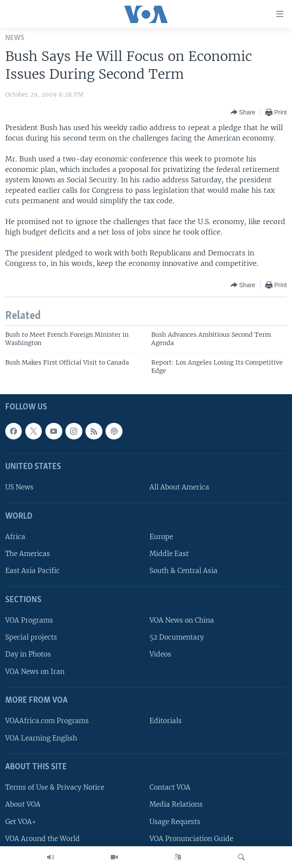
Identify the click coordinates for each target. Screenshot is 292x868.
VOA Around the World (42, 839)
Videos (160, 655)
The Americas (28, 554)
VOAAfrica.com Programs (47, 721)
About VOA (23, 805)
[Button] (243, 112)
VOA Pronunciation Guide (191, 839)
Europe (161, 537)
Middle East (169, 554)
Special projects (31, 638)
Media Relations (176, 805)
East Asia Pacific (32, 571)
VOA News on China (182, 621)
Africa (15, 537)
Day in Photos (28, 655)
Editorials (166, 721)
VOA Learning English (41, 738)
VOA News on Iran (35, 672)
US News (19, 488)
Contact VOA (170, 788)
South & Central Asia (183, 571)
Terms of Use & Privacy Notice (55, 788)
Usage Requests (175, 822)
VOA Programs (29, 621)
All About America (179, 488)
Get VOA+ (21, 822)
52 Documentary (177, 638)
